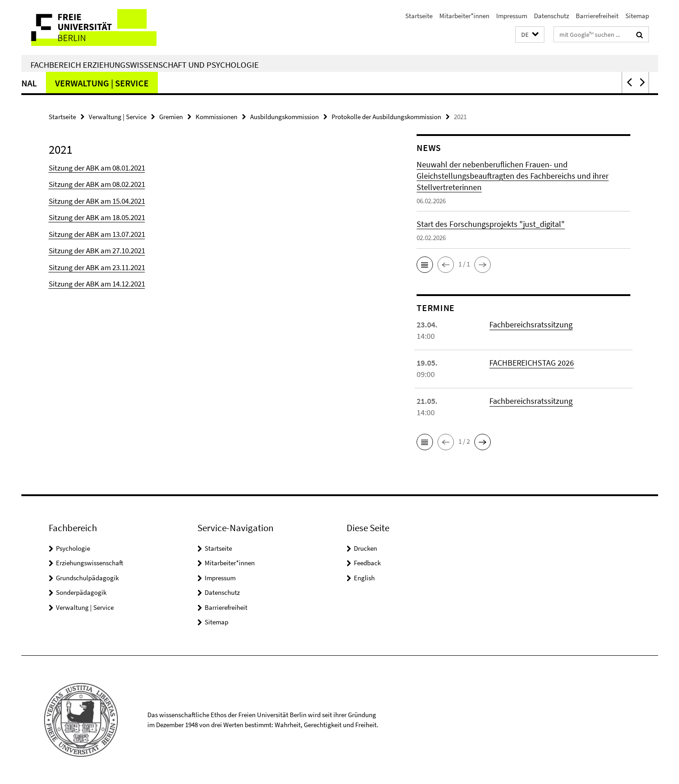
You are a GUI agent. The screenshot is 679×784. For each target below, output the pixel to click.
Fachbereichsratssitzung (531, 324)
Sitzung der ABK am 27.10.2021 (97, 251)
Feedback (367, 563)
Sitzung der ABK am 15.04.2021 (97, 201)
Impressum (512, 16)
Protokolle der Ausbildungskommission (386, 117)
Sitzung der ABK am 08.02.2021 (97, 184)
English (364, 578)
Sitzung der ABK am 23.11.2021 (97, 267)
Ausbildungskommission (284, 117)
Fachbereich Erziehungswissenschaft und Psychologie (145, 65)
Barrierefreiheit (597, 16)
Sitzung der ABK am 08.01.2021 (97, 168)
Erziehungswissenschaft (90, 563)
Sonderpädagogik (297, 83)
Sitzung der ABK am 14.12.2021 (97, 284)
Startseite (419, 16)
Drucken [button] (365, 548)
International (387, 83)
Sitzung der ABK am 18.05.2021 (97, 217)
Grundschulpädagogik (188, 83)
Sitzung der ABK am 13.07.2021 (97, 234)
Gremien (171, 117)
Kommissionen (216, 117)
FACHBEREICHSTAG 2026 (532, 363)
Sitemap (637, 16)
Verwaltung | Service (484, 83)
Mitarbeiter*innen (464, 16)
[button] (530, 35)
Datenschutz (551, 16)
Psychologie (73, 548)
